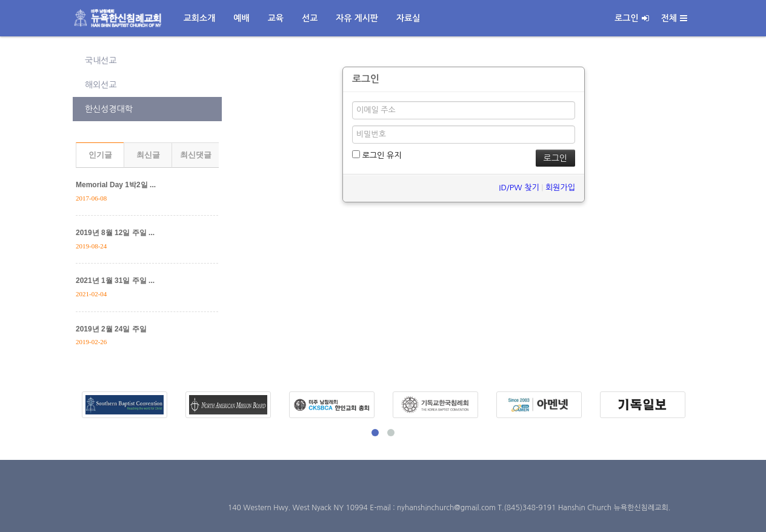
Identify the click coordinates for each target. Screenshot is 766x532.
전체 (674, 18)
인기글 (100, 155)
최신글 (148, 155)
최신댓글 (196, 155)
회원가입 (560, 188)
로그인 (631, 18)
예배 (241, 18)
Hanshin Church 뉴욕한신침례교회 (613, 508)
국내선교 (101, 61)
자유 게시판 (357, 18)
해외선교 (101, 85)
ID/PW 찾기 (519, 188)
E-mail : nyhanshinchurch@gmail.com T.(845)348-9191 (464, 508)
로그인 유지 (377, 155)
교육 (276, 18)
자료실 (408, 18)
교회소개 (200, 18)
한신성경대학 (109, 109)
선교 (310, 18)
